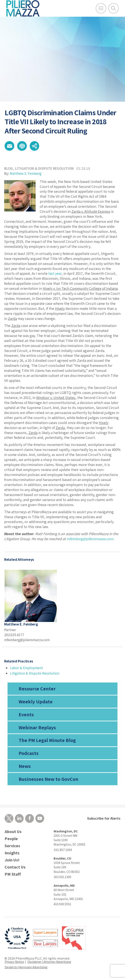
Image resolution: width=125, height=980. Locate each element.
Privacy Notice (15, 962)
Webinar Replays (37, 728)
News (25, 766)
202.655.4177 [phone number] (14, 635)
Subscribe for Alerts (104, 819)
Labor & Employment (27, 668)
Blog (9, 169)
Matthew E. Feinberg (26, 174)
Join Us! (12, 861)
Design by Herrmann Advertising (28, 968)
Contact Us (15, 868)
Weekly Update (36, 702)
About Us (13, 832)
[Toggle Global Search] (113, 8)
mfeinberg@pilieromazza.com (90, 539)
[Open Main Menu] (101, 8)
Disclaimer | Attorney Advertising (52, 962)
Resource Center (37, 689)
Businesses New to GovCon (48, 779)
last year (55, 274)
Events (26, 715)
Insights (12, 854)
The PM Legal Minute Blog (47, 741)
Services (12, 846)
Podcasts (29, 753)
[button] (10, 146)
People (11, 839)
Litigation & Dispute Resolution (45, 169)
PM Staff (13, 875)
